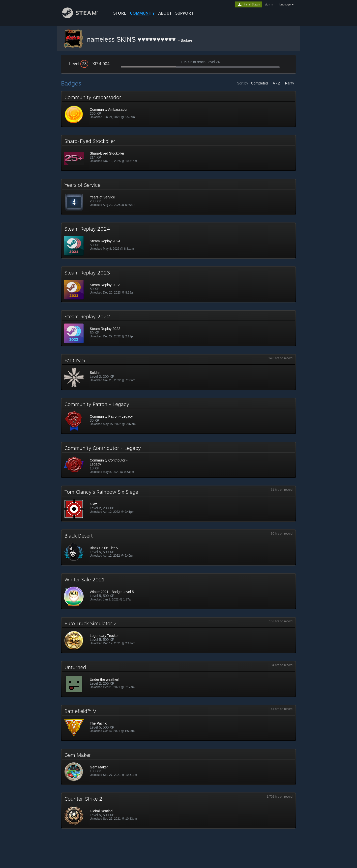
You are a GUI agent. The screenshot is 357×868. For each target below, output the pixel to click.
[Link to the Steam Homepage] (84, 17)
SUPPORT (184, 13)
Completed (259, 83)
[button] (178, 109)
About (165, 13)
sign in (269, 4)
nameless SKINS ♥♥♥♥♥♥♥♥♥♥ (132, 39)
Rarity (289, 83)
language (285, 4)
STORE (120, 13)
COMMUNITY (142, 13)
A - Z (276, 83)
